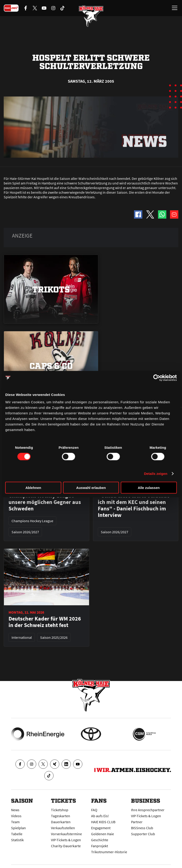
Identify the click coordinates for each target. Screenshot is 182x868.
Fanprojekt (100, 846)
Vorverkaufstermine (66, 834)
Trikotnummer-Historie (109, 852)
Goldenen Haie (103, 834)
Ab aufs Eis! (100, 816)
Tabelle (17, 834)
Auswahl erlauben (91, 487)
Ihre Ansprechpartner (148, 810)
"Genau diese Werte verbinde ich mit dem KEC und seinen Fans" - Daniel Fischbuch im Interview (134, 505)
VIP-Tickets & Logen (66, 840)
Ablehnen (33, 487)
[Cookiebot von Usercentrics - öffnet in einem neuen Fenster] (157, 378)
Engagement (101, 828)
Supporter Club (143, 834)
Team (15, 822)
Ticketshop (60, 810)
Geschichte (100, 840)
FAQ (94, 810)
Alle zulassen (149, 487)
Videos (16, 816)
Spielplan (18, 828)
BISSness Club (142, 828)
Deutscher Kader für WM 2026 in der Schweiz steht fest (45, 622)
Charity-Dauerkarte (66, 846)
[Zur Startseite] (91, 16)
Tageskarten (61, 816)
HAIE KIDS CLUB (103, 822)
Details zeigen (156, 474)
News (15, 810)
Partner (137, 822)
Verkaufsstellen (63, 828)
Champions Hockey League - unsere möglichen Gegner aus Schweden (45, 502)
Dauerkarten (61, 822)
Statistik (17, 840)
